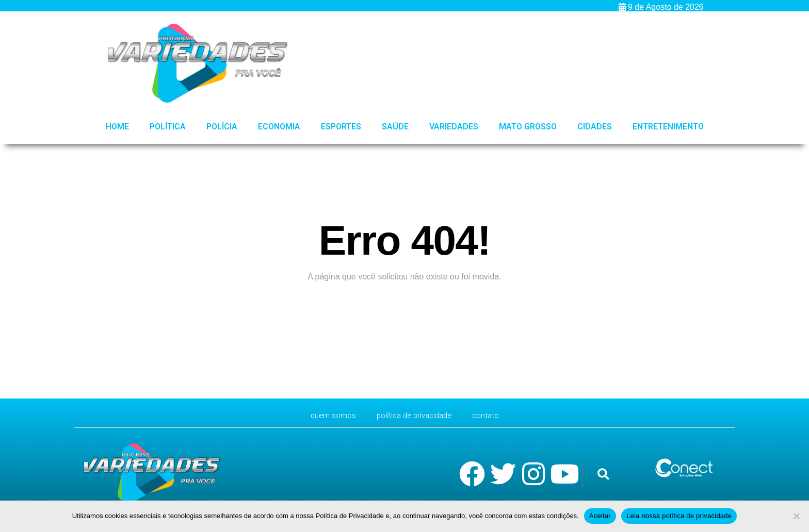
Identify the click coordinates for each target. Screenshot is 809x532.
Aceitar (600, 516)
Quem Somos (329, 415)
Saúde (395, 127)
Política (168, 127)
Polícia (222, 127)
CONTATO (491, 415)
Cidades (595, 127)
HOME (117, 127)
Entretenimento (668, 127)
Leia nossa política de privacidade (679, 516)
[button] (603, 475)
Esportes (341, 127)
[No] (796, 516)
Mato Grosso (528, 127)
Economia (279, 127)
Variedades (454, 127)
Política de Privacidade (415, 415)
